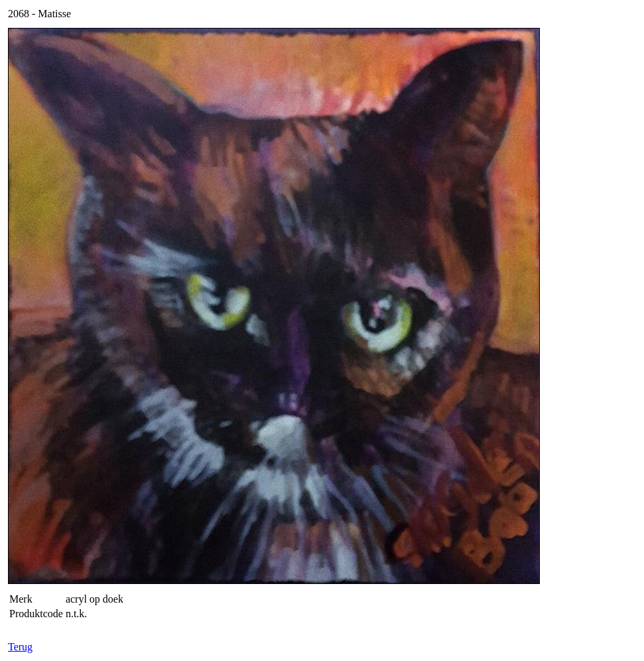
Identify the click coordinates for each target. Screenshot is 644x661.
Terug (20, 647)
